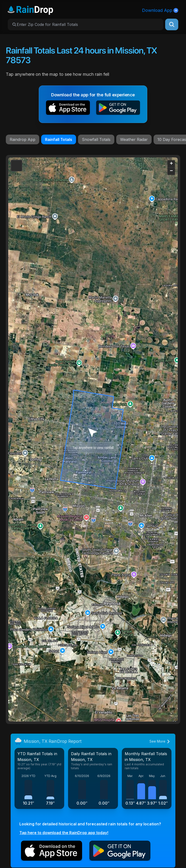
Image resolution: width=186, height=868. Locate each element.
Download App (160, 10)
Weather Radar (134, 139)
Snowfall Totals (96, 139)
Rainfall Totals (59, 139)
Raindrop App (23, 139)
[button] (68, 109)
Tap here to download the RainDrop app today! (64, 833)
